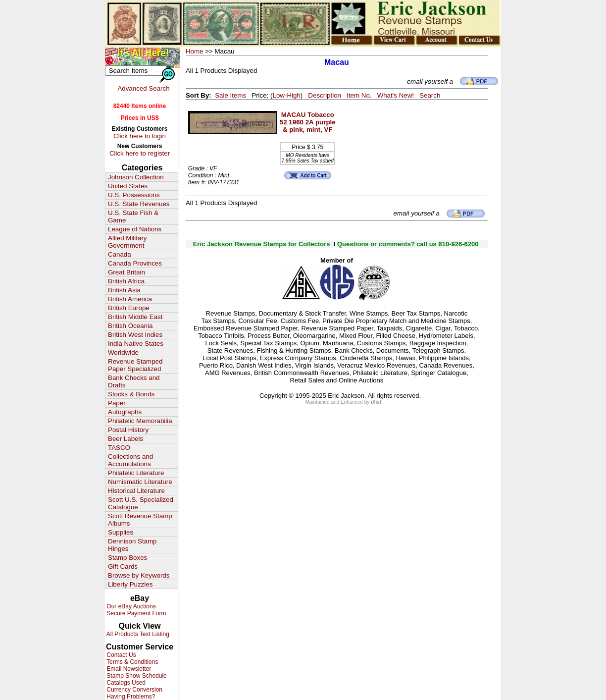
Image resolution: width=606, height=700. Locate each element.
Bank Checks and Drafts (134, 381)
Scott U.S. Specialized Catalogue (141, 503)
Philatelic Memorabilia (140, 421)
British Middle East (135, 317)
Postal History (128, 430)
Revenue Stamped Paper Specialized (135, 365)
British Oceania (130, 326)
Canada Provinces (135, 263)
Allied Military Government (127, 242)
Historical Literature (136, 491)
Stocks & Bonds (131, 394)
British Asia (124, 290)
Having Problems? (130, 697)
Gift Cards (123, 566)
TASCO (119, 448)
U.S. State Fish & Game (133, 216)
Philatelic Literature (136, 473)
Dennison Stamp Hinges (132, 545)
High (293, 95)
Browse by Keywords (139, 575)
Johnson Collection (136, 177)
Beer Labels (126, 439)
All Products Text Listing (137, 634)
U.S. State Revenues (139, 204)
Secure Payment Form (135, 613)
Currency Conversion (134, 690)
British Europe (129, 308)
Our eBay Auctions (130, 606)
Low (278, 95)
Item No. (359, 95)
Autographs (125, 412)
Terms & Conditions (131, 662)
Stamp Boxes (127, 558)
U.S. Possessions (134, 195)
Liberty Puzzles (130, 584)
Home (195, 51)
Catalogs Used (125, 683)
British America (130, 299)
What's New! (396, 95)
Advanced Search (143, 88)
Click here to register (140, 153)
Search (430, 95)
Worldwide (123, 352)
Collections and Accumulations (130, 460)
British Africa (126, 281)
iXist (376, 402)
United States (128, 186)
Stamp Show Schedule (136, 676)
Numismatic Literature (140, 482)
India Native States (136, 344)
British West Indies (135, 335)
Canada (120, 254)
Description (325, 95)
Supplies (121, 532)
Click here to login (140, 136)
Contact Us (121, 655)
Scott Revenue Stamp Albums (140, 520)
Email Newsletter (128, 669)
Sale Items (230, 95)
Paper (117, 403)
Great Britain (126, 272)
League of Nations (135, 229)
